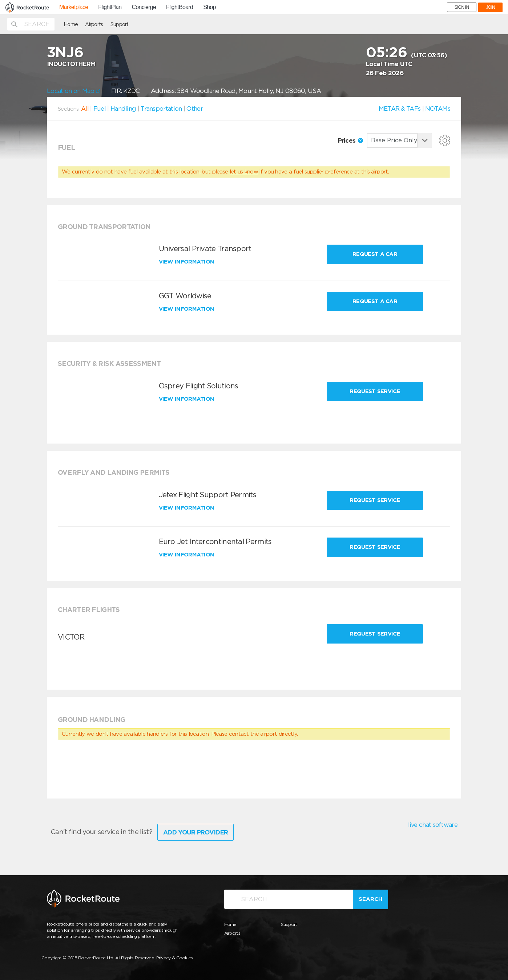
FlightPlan (110, 7)
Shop (209, 7)
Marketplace (74, 7)
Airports (94, 24)
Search (370, 899)
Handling (123, 109)
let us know (244, 172)
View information (187, 262)
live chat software (433, 825)
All (85, 109)
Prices (350, 140)
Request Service (375, 391)
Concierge (144, 7)
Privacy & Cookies (175, 958)
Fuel (100, 109)
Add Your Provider (195, 832)
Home (71, 24)
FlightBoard (180, 7)
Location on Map (74, 91)
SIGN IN (462, 7)
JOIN (490, 7)
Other (195, 109)
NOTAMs (438, 109)
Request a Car (375, 254)
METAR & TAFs (400, 109)
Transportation (161, 109)
